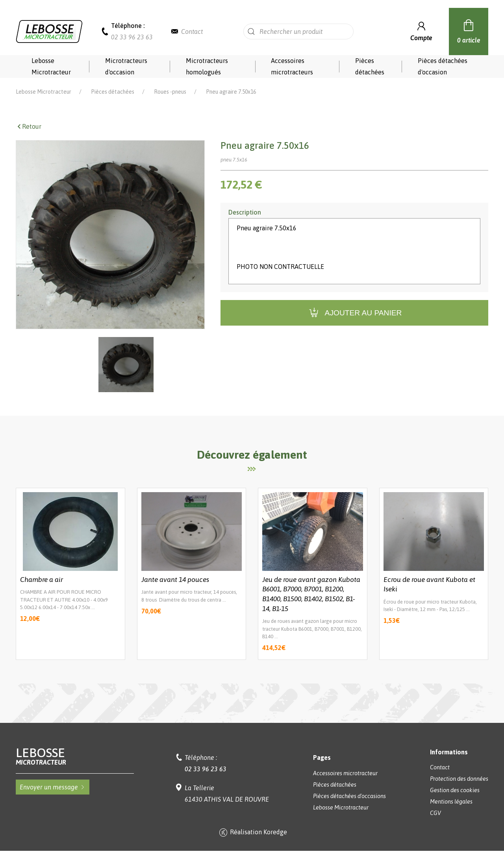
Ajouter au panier (355, 313)
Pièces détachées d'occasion (443, 66)
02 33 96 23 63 (132, 37)
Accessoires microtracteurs (292, 66)
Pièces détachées (370, 66)
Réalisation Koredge (252, 833)
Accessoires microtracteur (345, 773)
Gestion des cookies (455, 790)
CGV (435, 813)
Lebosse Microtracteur (51, 66)
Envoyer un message (53, 787)
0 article (469, 30)
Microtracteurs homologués (207, 66)
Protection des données (459, 779)
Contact (192, 31)
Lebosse (75, 756)
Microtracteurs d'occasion (126, 66)
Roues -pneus (170, 92)
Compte (421, 31)
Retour (29, 126)
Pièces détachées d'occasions (349, 796)
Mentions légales (451, 802)
